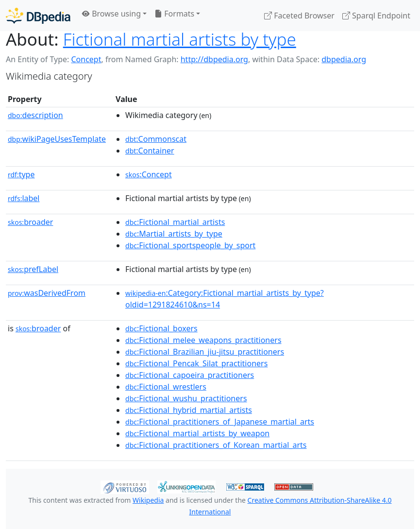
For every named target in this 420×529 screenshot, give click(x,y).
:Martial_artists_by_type (174, 234)
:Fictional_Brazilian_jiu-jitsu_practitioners (205, 352)
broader (30, 222)
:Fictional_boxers (161, 328)
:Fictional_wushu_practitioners (186, 398)
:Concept (149, 174)
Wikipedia (148, 500)
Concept (86, 59)
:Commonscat (156, 139)
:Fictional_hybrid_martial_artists (189, 410)
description (35, 115)
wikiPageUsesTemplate (57, 139)
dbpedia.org (344, 59)
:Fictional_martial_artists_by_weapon (197, 433)
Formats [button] (174, 14)
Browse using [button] (111, 14)
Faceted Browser (299, 16)
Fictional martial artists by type (180, 39)
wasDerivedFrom (47, 293)
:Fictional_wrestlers (166, 387)
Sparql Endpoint (376, 16)
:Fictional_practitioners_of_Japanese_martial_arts (220, 422)
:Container (150, 151)
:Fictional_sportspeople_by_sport (190, 245)
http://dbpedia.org (214, 59)
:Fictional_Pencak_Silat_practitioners (196, 363)
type (21, 174)
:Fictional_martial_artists (175, 222)
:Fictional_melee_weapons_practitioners (203, 340)
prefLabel (33, 269)
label (24, 198)
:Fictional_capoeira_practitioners (190, 375)
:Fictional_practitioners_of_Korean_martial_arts (216, 445)
